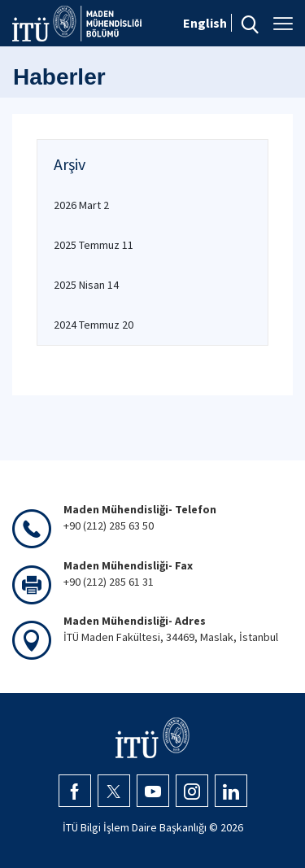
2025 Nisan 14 (86, 285)
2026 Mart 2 (81, 205)
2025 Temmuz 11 (94, 245)
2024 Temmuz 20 (94, 325)
